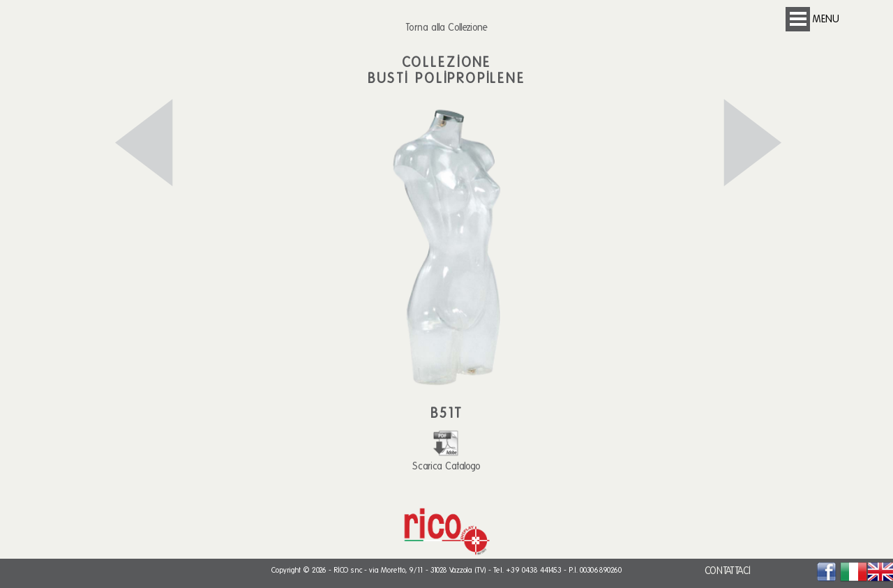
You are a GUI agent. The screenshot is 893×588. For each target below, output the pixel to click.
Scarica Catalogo (446, 460)
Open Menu (798, 19)
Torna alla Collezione (446, 27)
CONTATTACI (728, 571)
